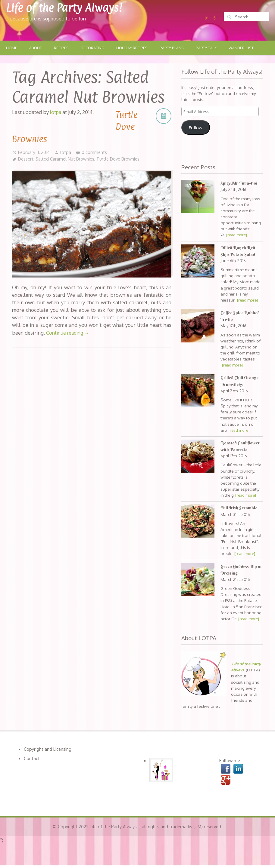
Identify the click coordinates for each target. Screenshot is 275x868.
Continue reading (69, 333)
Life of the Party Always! (69, 7)
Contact (32, 759)
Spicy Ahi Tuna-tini (239, 183)
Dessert (26, 159)
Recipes (62, 48)
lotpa (67, 152)
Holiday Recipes (135, 48)
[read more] (237, 235)
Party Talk (211, 48)
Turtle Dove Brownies (122, 159)
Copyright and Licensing (48, 749)
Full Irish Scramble (240, 508)
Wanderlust (247, 48)
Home (12, 48)
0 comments (96, 152)
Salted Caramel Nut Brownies (67, 159)
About (36, 48)
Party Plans (176, 48)
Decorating (94, 48)
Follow (195, 128)
